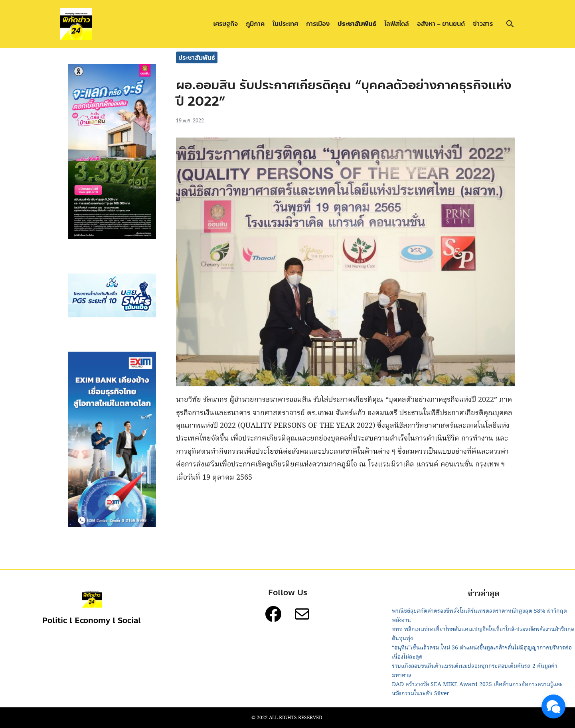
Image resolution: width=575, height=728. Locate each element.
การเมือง (318, 24)
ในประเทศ (285, 24)
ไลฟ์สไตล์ (397, 24)
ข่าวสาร (483, 24)
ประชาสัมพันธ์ (357, 24)
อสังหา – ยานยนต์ (441, 24)
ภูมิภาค (255, 24)
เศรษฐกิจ (225, 24)
